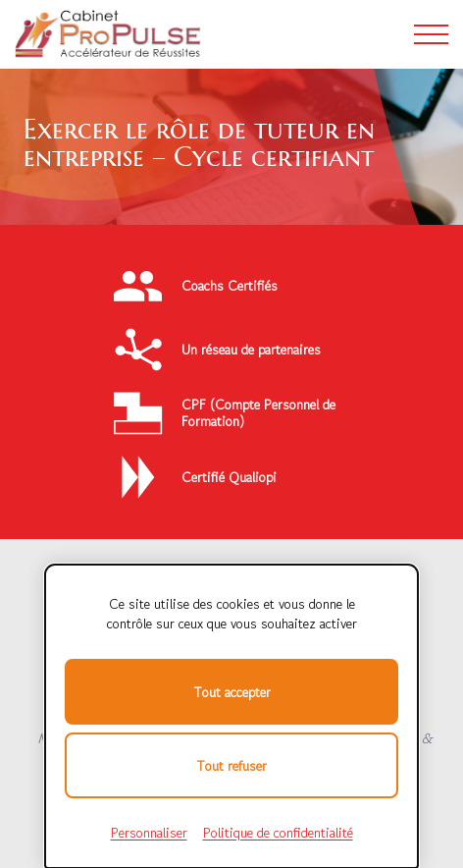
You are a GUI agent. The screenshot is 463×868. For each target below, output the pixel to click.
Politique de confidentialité (278, 833)
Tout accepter (232, 692)
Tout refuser (231, 766)
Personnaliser (149, 833)
